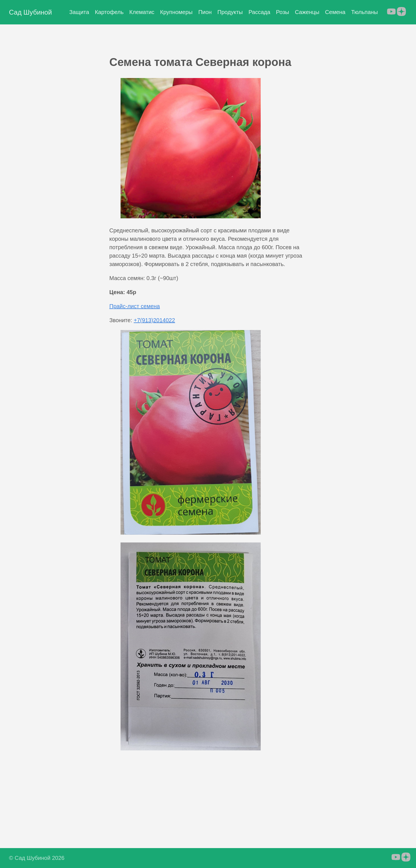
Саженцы (307, 12)
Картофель (109, 12)
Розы (283, 12)
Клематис (142, 12)
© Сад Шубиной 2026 (37, 858)
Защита (79, 12)
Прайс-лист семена (135, 306)
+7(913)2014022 (154, 320)
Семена (335, 12)
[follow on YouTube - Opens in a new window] (391, 12)
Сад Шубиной (30, 12)
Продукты (230, 12)
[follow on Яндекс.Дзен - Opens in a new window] (401, 12)
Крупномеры (176, 12)
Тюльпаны (365, 12)
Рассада (259, 12)
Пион (205, 12)
